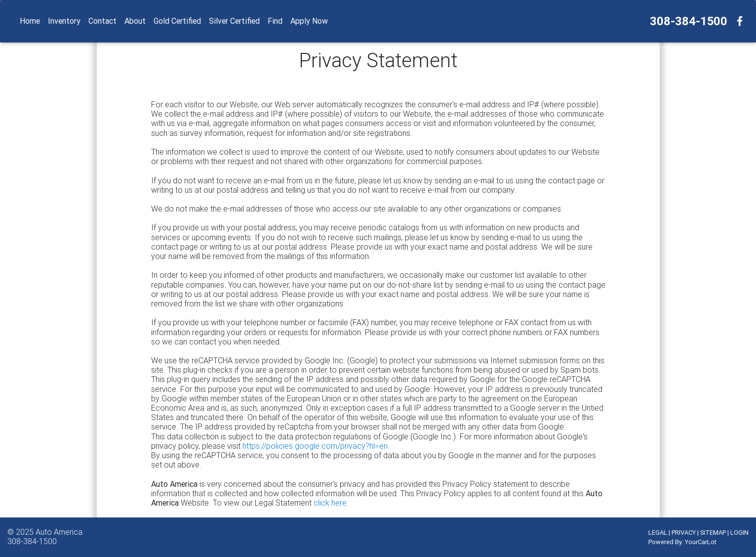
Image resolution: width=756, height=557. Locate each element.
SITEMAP (713, 533)
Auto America (59, 532)
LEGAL (658, 533)
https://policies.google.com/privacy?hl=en (315, 446)
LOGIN (739, 533)
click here (330, 503)
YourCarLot (701, 542)
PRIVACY (684, 533)
